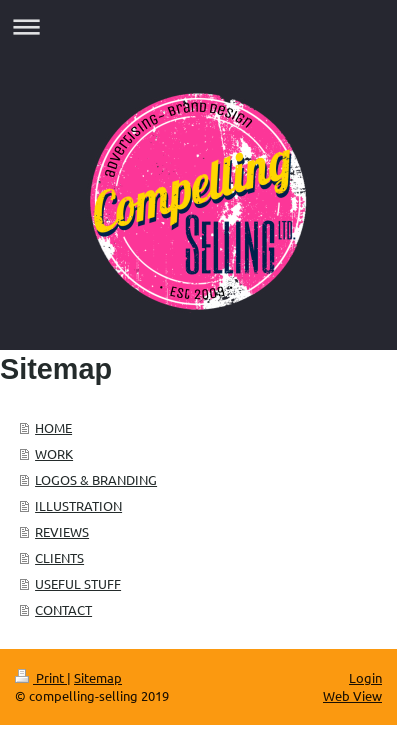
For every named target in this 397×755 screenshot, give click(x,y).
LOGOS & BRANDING (96, 479)
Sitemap (98, 677)
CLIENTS (59, 557)
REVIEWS (62, 531)
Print (41, 677)
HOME (53, 427)
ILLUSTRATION (78, 505)
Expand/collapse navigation (198, 26)
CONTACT (63, 609)
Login (365, 677)
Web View (352, 695)
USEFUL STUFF (78, 583)
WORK (54, 453)
